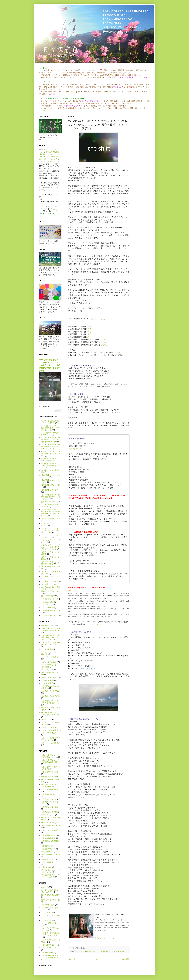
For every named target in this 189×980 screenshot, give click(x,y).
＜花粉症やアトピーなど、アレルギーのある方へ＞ (51, 958)
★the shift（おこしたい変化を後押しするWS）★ (102, 951)
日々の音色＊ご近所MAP (51, 895)
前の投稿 (125, 959)
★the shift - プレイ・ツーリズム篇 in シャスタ (51, 756)
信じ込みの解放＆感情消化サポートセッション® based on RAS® (49, 154)
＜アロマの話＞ (47, 912)
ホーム (99, 959)
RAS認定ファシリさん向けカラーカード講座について (51, 454)
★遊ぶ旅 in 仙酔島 (48, 838)
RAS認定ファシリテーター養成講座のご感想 (51, 459)
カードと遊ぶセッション (51, 518)
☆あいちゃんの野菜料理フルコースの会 (51, 739)
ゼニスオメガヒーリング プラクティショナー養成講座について (51, 530)
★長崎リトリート (48, 859)
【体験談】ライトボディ (51, 490)
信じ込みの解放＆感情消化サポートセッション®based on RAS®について (51, 590)
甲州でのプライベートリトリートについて (51, 876)
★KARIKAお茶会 (48, 625)
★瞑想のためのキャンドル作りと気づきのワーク (51, 714)
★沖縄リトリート (48, 815)
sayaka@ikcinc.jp (75, 449)
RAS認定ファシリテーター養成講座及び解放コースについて (51, 465)
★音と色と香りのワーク (51, 733)
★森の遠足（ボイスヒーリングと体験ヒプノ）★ (51, 702)
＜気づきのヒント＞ (49, 948)
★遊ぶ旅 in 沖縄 (47, 852)
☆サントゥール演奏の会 (51, 743)
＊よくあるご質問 (48, 602)
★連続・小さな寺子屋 (50, 730)
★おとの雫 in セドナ (49, 777)
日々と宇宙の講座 (48, 596)
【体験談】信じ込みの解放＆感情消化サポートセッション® (51, 497)
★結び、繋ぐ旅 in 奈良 (50, 830)
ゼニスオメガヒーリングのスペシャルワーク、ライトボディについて (51, 547)
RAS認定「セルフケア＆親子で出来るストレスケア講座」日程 (51, 428)
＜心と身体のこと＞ (49, 945)
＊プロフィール (47, 605)
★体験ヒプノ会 (47, 670)
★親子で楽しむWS (49, 727)
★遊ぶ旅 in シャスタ (49, 835)
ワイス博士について (49, 584)
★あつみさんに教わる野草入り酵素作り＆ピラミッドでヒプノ (51, 637)
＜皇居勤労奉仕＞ (48, 953)
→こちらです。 (94, 624)
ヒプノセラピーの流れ (50, 581)
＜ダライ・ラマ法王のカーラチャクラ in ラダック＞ (51, 935)
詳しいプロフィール (102, 938)
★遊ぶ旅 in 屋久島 (48, 849)
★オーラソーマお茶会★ (51, 657)
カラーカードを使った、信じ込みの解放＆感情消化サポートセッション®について (51, 512)
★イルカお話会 (47, 649)
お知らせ (123, 951)
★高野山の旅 (46, 867)
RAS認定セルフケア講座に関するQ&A (51, 434)
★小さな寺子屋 (47, 683)
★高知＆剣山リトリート (51, 862)
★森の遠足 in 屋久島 (49, 812)
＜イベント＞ (79, 951)
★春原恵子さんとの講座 (51, 696)
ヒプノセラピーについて (51, 576)
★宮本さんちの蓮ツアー (51, 794)
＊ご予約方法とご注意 (50, 599)
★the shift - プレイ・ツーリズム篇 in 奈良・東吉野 (51, 761)
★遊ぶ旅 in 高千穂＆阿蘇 (51, 854)
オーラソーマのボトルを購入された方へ (51, 891)
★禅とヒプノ (46, 719)
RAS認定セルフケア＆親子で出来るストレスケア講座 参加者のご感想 (51, 440)
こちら (43, 110)
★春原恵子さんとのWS (50, 691)
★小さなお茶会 (47, 680)
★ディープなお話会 (49, 662)
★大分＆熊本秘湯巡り (50, 789)
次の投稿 (72, 959)
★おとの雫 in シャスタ (50, 772)
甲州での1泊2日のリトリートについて (51, 871)
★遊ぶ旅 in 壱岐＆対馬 (50, 841)
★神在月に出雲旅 (48, 823)
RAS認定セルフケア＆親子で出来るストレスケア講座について (51, 447)
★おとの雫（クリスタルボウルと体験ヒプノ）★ (51, 643)
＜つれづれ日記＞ (48, 905)
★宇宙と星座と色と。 (50, 677)
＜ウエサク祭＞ (47, 920)
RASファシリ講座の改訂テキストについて (51, 422)
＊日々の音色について (50, 615)
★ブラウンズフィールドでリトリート (51, 786)
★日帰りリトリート (49, 799)
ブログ (113, 938)
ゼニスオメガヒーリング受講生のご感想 (51, 563)
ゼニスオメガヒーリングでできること (51, 536)
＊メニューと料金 (48, 608)
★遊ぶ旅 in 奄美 (47, 846)
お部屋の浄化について (50, 502)
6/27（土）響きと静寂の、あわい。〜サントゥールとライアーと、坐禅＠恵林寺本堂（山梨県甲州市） (50, 365)
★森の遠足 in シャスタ (50, 807)
